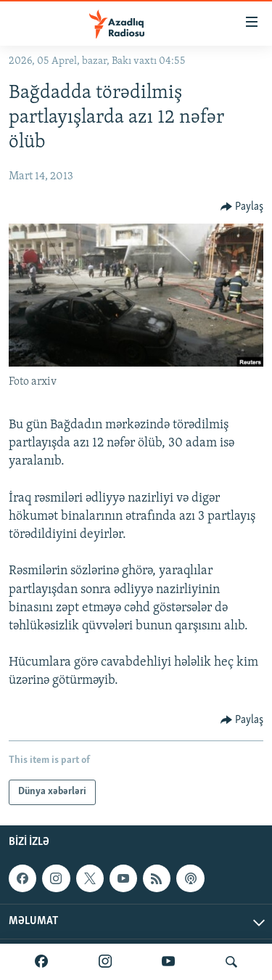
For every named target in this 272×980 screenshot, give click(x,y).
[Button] (242, 207)
